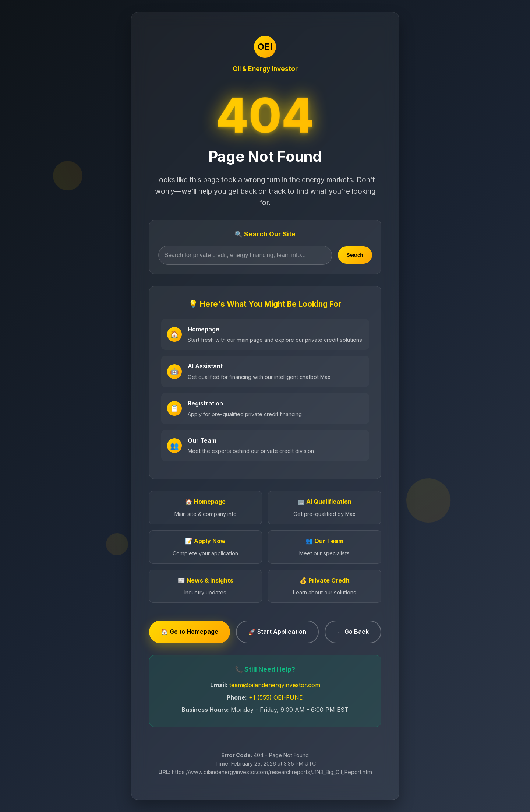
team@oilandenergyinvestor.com (275, 685)
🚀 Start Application (277, 632)
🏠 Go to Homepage (190, 632)
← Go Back (353, 632)
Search (355, 255)
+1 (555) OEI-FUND (276, 697)
